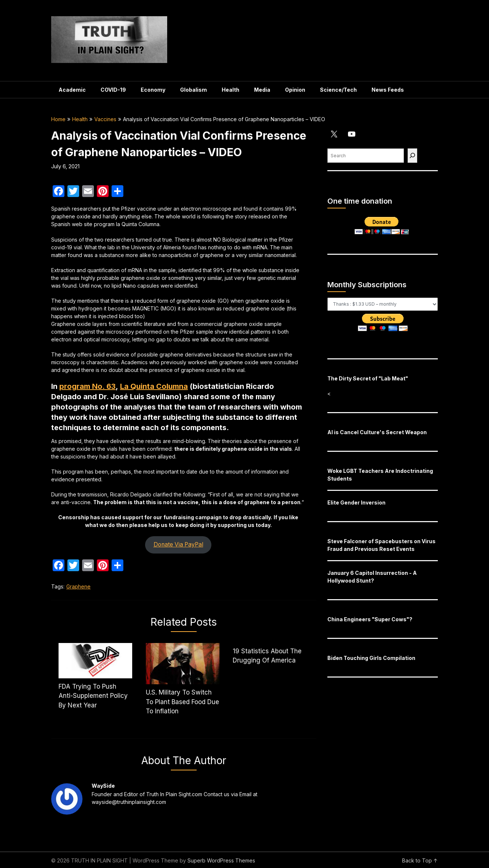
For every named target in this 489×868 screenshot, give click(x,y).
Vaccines (105, 119)
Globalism (194, 90)
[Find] (412, 156)
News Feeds (388, 90)
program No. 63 (87, 386)
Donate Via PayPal (178, 544)
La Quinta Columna (154, 386)
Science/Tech (338, 90)
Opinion (295, 90)
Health (231, 90)
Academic (72, 90)
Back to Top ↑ (420, 860)
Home (58, 119)
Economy (153, 90)
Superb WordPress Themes (221, 860)
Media (262, 90)
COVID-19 (113, 90)
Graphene (78, 586)
